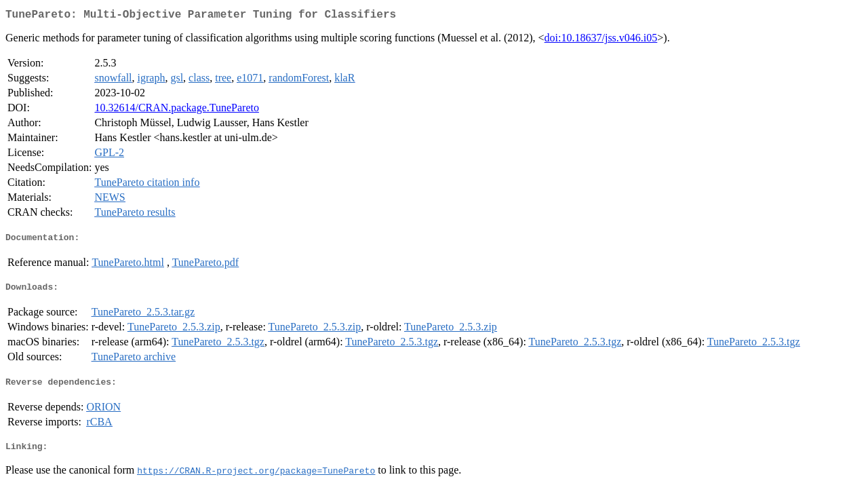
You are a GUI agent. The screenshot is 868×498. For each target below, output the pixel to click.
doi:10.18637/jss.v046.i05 (601, 40)
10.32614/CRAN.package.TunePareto (177, 110)
